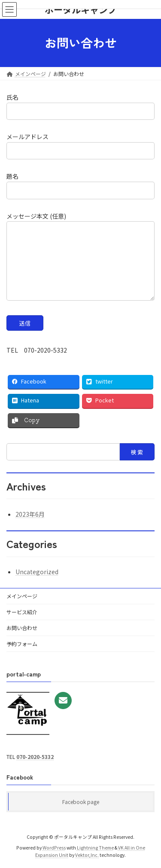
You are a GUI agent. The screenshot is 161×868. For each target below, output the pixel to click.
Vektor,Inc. (87, 855)
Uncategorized (37, 572)
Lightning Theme (95, 848)
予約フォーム (22, 644)
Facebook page (81, 802)
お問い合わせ (22, 628)
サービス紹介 (22, 612)
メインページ (22, 596)
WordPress (54, 848)
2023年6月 (30, 514)
